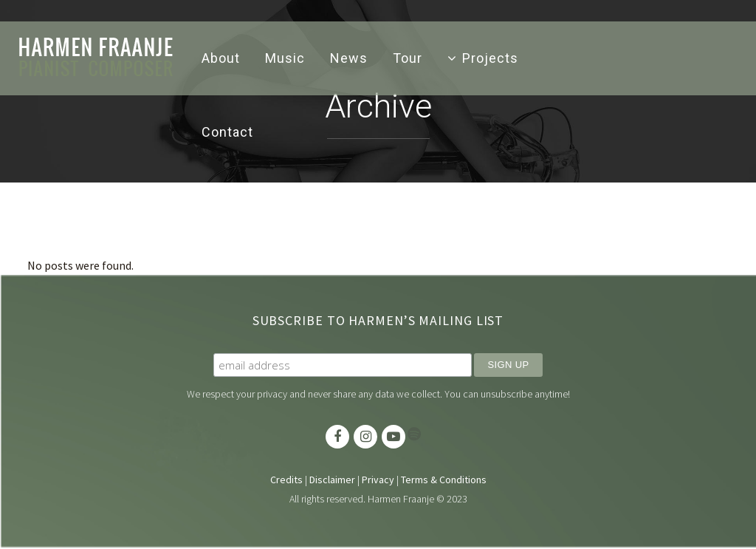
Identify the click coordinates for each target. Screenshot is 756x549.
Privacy (378, 481)
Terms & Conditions (444, 481)
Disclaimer (332, 481)
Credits (286, 481)
